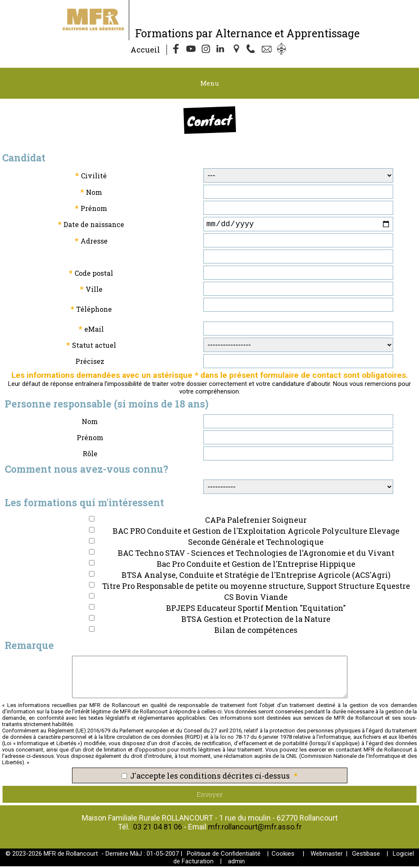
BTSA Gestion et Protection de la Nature (256, 621)
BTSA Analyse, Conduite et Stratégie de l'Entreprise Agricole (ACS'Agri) (256, 577)
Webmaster (327, 855)
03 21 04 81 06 (158, 828)
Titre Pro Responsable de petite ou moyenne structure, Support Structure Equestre (256, 588)
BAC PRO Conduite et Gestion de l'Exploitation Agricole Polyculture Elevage (256, 532)
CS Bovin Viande (256, 599)
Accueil (145, 50)
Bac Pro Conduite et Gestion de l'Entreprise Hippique (256, 566)
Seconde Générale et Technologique (256, 544)
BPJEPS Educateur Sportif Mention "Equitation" (256, 610)
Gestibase (366, 855)
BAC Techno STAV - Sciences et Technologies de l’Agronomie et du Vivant (256, 555)
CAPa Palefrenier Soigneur (256, 521)
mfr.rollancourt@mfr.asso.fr (255, 828)
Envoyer (210, 796)
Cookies (283, 855)
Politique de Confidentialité (224, 855)
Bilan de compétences (256, 632)
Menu (210, 83)
